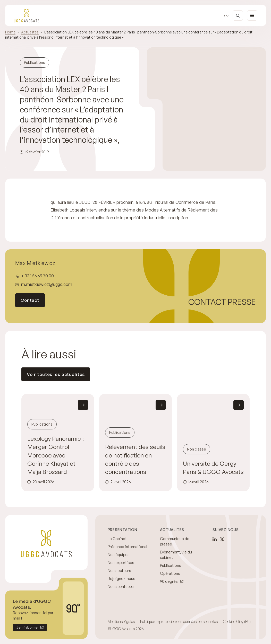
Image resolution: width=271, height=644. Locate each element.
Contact (30, 300)
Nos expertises (121, 563)
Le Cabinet (117, 539)
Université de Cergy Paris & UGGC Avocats (213, 468)
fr (223, 16)
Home (10, 32)
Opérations (170, 573)
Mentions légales (121, 621)
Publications (171, 565)
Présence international (127, 547)
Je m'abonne (25, 628)
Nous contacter (121, 586)
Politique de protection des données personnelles (179, 621)
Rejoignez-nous (121, 579)
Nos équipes (119, 555)
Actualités (30, 32)
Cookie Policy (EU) (237, 621)
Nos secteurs (119, 571)
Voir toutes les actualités (56, 374)
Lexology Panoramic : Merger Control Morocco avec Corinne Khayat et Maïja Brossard (56, 455)
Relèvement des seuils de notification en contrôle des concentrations (135, 459)
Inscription (178, 218)
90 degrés (169, 581)
